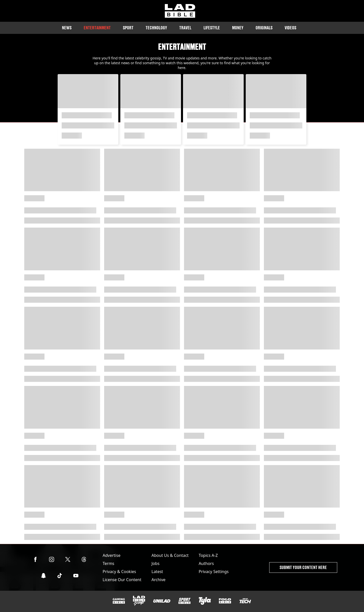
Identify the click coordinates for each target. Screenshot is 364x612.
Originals (264, 28)
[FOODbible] (225, 601)
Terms (108, 563)
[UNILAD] (162, 601)
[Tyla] (205, 601)
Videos (290, 28)
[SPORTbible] (185, 601)
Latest (157, 572)
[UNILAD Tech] (245, 601)
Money (238, 28)
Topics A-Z (208, 555)
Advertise (111, 555)
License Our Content (122, 580)
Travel (185, 28)
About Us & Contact (170, 555)
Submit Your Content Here (303, 567)
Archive (158, 580)
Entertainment (97, 28)
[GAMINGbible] (119, 601)
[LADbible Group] (139, 601)
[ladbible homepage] (180, 11)
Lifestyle (212, 28)
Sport (128, 28)
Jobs (155, 563)
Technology (156, 28)
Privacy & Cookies (119, 572)
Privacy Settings (214, 572)
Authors (206, 563)
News (67, 28)
